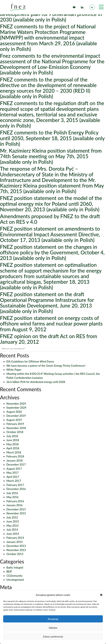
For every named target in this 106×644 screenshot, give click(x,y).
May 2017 (12, 473)
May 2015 (12, 526)
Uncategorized (15, 580)
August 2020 (14, 412)
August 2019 (14, 420)
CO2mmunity (14, 576)
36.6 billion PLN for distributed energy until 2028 (36, 382)
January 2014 (14, 542)
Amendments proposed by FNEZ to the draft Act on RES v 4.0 (50, 219)
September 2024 (16, 408)
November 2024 (16, 404)
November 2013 (16, 550)
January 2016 (14, 505)
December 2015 (16, 509)
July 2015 (12, 517)
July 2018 (12, 436)
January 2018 (14, 461)
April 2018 (13, 448)
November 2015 (16, 513)
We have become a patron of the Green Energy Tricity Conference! (46, 366)
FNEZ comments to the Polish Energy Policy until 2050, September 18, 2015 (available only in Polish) (52, 138)
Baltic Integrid (15, 568)
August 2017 (14, 469)
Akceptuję (53, 619)
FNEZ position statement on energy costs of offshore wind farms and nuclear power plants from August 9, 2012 (51, 324)
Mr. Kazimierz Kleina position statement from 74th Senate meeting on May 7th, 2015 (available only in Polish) (51, 156)
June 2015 (13, 521)
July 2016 (12, 493)
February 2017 (15, 485)
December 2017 (16, 464)
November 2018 (16, 428)
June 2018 (13, 440)
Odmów (53, 628)
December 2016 (16, 489)
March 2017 (14, 481)
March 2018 (14, 452)
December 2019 (16, 416)
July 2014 (12, 530)
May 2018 (12, 444)
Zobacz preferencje (53, 637)
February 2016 (15, 501)
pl (92, 7)
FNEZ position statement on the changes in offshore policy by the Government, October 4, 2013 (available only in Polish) (52, 252)
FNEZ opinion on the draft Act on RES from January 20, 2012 (49, 339)
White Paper (14, 370)
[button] (101, 595)
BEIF (9, 572)
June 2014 (13, 534)
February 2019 (15, 424)
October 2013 (15, 554)
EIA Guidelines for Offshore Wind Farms (30, 361)
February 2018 (15, 456)
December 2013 (16, 546)
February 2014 (15, 538)
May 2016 (12, 497)
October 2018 (15, 432)
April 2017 (13, 477)
